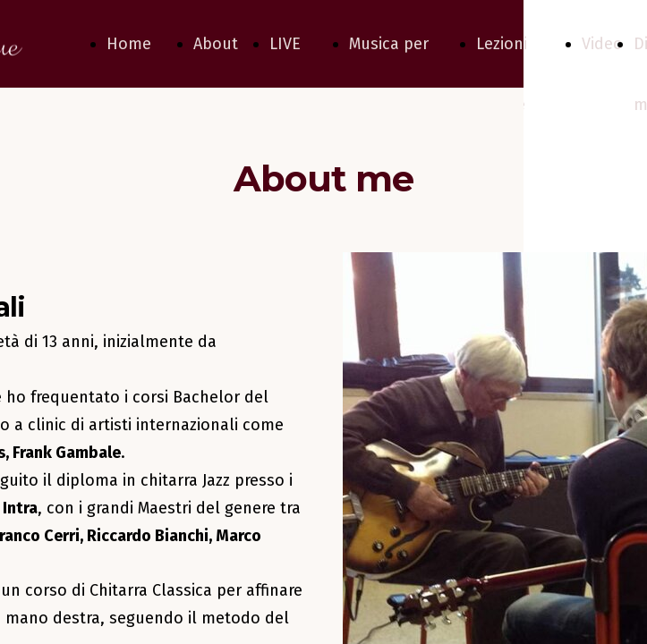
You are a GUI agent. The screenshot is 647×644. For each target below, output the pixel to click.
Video (602, 44)
